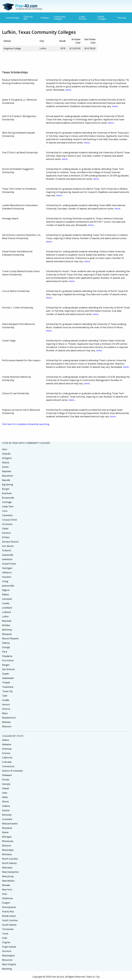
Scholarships (13, 18)
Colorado (7, 762)
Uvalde (6, 700)
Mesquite (7, 634)
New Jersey (8, 876)
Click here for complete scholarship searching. (26, 424)
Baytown (7, 471)
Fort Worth (8, 546)
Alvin (5, 449)
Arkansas (7, 749)
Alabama (7, 744)
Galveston (7, 559)
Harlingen (7, 568)
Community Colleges (60, 18)
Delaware (7, 775)
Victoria (6, 709)
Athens (6, 463)
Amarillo (6, 454)
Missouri (7, 846)
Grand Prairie (9, 564)
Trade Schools (83, 18)
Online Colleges (102, 18)
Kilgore (6, 590)
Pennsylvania (9, 907)
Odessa (6, 643)
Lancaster (7, 599)
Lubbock (7, 612)
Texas (5, 934)
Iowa (5, 793)
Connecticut (8, 766)
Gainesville (8, 555)
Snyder (6, 674)
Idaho (5, 797)
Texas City (7, 691)
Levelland (7, 608)
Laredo (6, 603)
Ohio (5, 894)
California (7, 758)
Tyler (5, 696)
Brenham (7, 493)
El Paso (6, 537)
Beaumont (8, 476)
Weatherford (9, 718)
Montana (7, 854)
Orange (6, 647)
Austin (5, 467)
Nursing (122, 18)
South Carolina (10, 920)
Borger (6, 489)
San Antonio (8, 669)
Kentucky (7, 815)
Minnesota (8, 841)
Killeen (6, 594)
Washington (8, 956)
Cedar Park (8, 506)
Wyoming (7, 969)
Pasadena (7, 656)
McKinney (7, 630)
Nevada (6, 885)
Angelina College (12, 48)
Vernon (6, 704)
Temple (6, 682)
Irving (5, 581)
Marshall (7, 621)
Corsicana (7, 524)
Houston (7, 577)
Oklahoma (7, 898)
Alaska (5, 740)
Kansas (6, 810)
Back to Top (93, 977)
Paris (5, 652)
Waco (5, 713)
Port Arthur (8, 660)
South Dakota (9, 925)
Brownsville (8, 498)
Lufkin (5, 616)
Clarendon (7, 515)
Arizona (6, 753)
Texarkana (8, 687)
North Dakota (9, 863)
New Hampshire (10, 872)
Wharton (7, 726)
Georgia (6, 784)
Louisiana (7, 819)
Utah (5, 938)
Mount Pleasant (10, 638)
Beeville (6, 480)
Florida (6, 780)
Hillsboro (7, 572)
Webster (6, 722)
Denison (6, 533)
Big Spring (8, 485)
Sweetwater (8, 678)
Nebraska (7, 868)
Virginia (6, 942)
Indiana (6, 806)
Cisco (5, 511)
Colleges (45, 18)
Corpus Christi (10, 520)
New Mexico (8, 881)
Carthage (7, 502)
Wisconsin (7, 960)
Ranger (6, 665)
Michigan (7, 837)
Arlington (7, 458)
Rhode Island (9, 916)
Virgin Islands (9, 947)
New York (7, 890)
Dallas (5, 528)
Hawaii (6, 788)
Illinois (5, 802)
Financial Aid (28, 18)
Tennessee (8, 929)
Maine (5, 832)
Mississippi (8, 850)
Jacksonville (8, 586)
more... (69, 90)
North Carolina (10, 859)
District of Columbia (12, 771)
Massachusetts (10, 824)
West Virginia (9, 964)
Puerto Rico (8, 912)
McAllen (6, 625)
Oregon (6, 903)
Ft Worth (7, 550)
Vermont (7, 951)
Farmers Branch (10, 542)
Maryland (7, 828)
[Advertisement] (52, 60)
